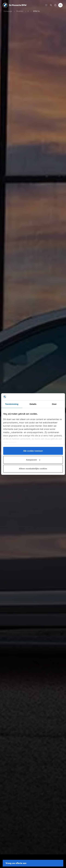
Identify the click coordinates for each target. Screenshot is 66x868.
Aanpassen (33, 460)
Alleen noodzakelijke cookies (33, 469)
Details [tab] (33, 404)
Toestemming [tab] (12, 404)
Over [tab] (54, 404)
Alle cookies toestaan (33, 451)
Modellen (20, 11)
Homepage (8, 11)
